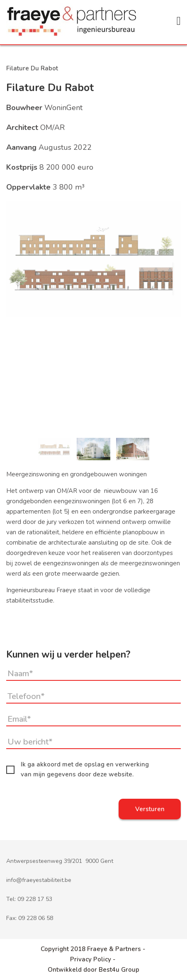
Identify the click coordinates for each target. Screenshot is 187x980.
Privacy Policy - (93, 959)
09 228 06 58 (36, 918)
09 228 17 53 (35, 899)
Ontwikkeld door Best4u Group (93, 970)
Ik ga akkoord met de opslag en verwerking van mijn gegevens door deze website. (78, 769)
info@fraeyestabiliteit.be (39, 880)
